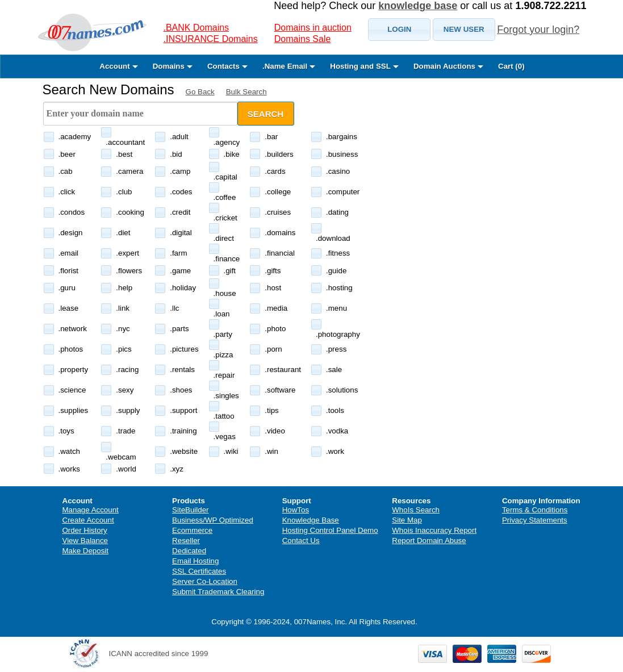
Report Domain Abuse (429, 540)
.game (180, 271)
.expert (127, 253)
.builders (279, 154)
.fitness (338, 253)
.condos (72, 212)
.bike (232, 154)
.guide (336, 271)
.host (273, 288)
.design (71, 233)
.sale (334, 370)
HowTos (296, 510)
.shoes (181, 390)
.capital (225, 177)
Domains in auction (313, 28)
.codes (181, 192)
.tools (335, 410)
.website (184, 451)
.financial (280, 253)
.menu (336, 308)
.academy (75, 137)
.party (223, 334)
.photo (275, 329)
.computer (343, 192)
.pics (124, 349)
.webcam (121, 457)
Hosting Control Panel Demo (330, 530)
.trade (126, 431)
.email (69, 253)
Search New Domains (108, 89)
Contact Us (301, 540)
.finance (227, 259)
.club (124, 192)
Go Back (200, 92)
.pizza (223, 355)
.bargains (342, 137)
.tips (271, 410)
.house (225, 293)
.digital (181, 233)
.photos (71, 349)
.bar (271, 137)
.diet (123, 233)
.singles (226, 396)
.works (70, 469)
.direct (224, 238)
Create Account (88, 520)
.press (336, 349)
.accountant (125, 142)
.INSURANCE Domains (211, 39)
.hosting (339, 288)
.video (275, 431)
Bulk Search (246, 92)
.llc (174, 308)
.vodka (337, 431)
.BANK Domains (196, 28)
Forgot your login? (538, 30)
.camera (129, 171)
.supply (128, 410)
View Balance (85, 540)
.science (72, 390)
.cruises (278, 212)
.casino (338, 171)
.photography (338, 334)
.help (124, 288)
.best (124, 154)
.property (74, 370)
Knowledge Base (311, 520)
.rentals (182, 370)
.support (183, 410)
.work (335, 451)
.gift (230, 271)
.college (278, 192)
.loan (222, 314)
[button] (399, 30)
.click (67, 192)
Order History (85, 530)
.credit (180, 212)
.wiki (231, 451)
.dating (337, 212)
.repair (224, 375)
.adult (179, 137)
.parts (179, 329)
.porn (273, 349)
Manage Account (91, 510)
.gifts (273, 271)
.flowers (129, 271)
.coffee (225, 197)
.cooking (130, 212)
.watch (70, 451)
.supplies (74, 410)
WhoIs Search (416, 510)
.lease (69, 308)
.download (333, 238)
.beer (67, 154)
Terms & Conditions (535, 510)
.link (123, 308)
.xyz (177, 469)
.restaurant (283, 370)
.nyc (123, 329)
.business (342, 154)
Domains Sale (303, 39)
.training (183, 431)
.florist (69, 271)
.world (126, 469)
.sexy (125, 390)
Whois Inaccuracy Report (434, 530)
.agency (227, 142)
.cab (66, 171)
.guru (67, 288)
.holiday (183, 288)
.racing (127, 370)
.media (276, 308)
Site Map (407, 520)
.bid (176, 154)
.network (73, 329)
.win (271, 451)
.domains (280, 233)
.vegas (225, 437)
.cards (275, 171)
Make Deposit (86, 551)
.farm (178, 253)
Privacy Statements (535, 520)
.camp (180, 171)
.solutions (342, 390)
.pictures (184, 349)
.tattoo (224, 416)
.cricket (225, 218)
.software (280, 390)
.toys (66, 431)
